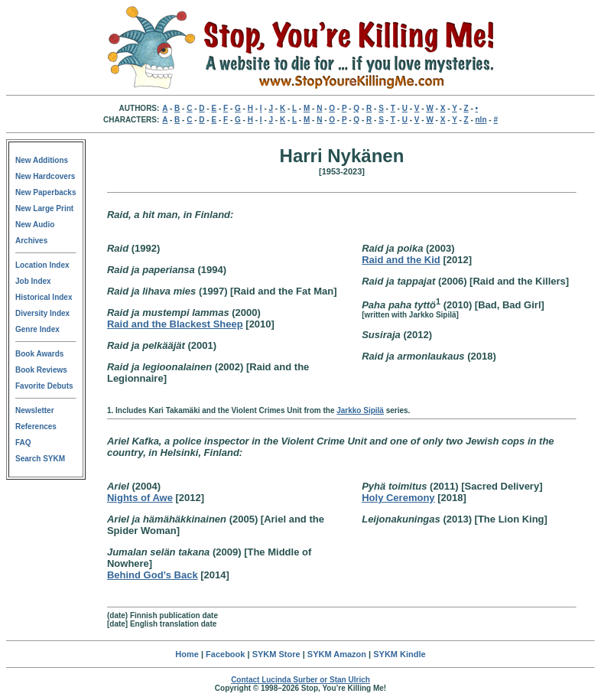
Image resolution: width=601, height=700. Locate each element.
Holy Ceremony (398, 498)
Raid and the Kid (401, 260)
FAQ (23, 443)
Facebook (225, 654)
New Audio (35, 225)
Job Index (33, 281)
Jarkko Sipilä (360, 410)
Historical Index (44, 297)
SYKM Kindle (399, 654)
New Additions (42, 160)
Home (187, 654)
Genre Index (37, 329)
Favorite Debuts (44, 386)
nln (481, 120)
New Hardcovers (45, 176)
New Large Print (44, 208)
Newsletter (35, 410)
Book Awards (39, 354)
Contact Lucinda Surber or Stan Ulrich (300, 680)
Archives (31, 241)
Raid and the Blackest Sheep (175, 324)
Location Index (42, 265)
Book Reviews (41, 370)
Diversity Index (42, 313)
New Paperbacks (46, 192)
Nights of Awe (140, 498)
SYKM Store (276, 654)
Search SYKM (40, 459)
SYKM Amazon (337, 654)
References (36, 427)
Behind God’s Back (153, 575)
